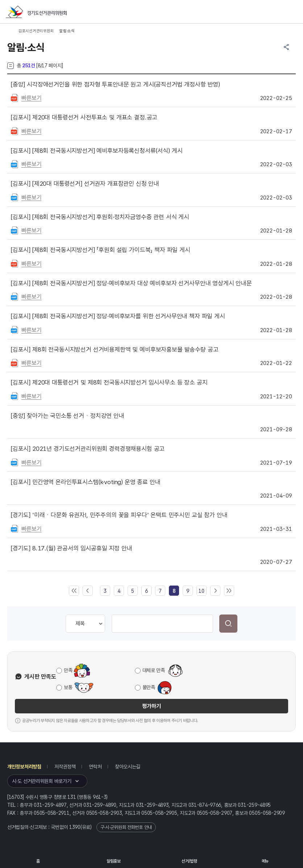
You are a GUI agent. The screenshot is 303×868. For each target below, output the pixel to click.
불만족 (149, 687)
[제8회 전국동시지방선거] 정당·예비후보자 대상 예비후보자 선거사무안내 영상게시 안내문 (131, 283)
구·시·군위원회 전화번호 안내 (126, 827)
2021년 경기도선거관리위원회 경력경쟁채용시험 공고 (88, 449)
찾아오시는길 (128, 767)
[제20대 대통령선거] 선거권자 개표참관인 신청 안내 (85, 184)
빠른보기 (31, 98)
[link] (174, 591)
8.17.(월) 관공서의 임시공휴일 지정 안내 (72, 548)
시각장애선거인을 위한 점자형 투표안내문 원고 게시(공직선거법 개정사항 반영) (115, 84)
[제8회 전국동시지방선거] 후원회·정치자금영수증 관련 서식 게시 (100, 217)
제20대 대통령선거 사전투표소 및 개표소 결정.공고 (84, 117)
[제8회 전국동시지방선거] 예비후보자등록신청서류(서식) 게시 (97, 151)
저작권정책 (65, 767)
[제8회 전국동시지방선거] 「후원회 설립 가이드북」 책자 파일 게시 (101, 250)
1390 (75, 827)
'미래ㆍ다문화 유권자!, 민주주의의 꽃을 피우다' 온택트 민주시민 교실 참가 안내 (119, 515)
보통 (68, 687)
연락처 (95, 767)
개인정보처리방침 (24, 767)
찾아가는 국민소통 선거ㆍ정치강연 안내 (68, 416)
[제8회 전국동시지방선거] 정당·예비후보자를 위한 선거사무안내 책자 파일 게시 (118, 316)
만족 (68, 670)
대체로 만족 (154, 670)
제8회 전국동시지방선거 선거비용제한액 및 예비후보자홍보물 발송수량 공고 (115, 349)
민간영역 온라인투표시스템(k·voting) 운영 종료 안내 (86, 482)
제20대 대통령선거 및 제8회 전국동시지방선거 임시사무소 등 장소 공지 (109, 382)
